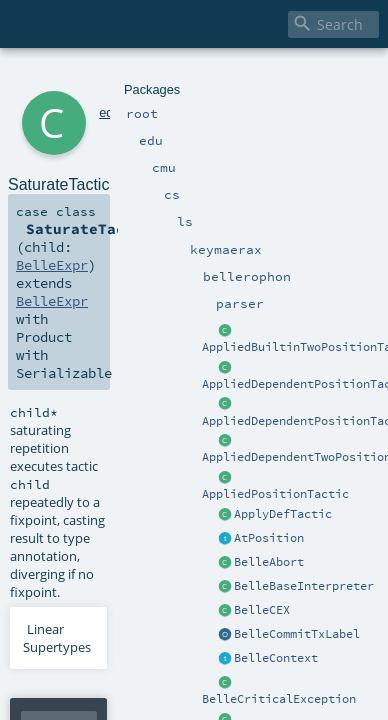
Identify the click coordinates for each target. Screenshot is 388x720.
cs (131, 77)
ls (145, 77)
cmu (109, 77)
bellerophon (253, 77)
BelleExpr (295, 182)
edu (82, 77)
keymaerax (185, 77)
